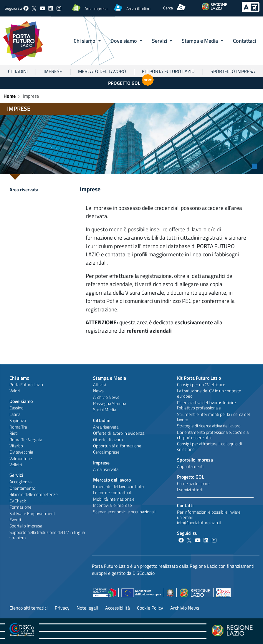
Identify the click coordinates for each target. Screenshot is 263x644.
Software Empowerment (32, 513)
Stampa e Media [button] (200, 41)
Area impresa (96, 8)
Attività (100, 385)
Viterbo (16, 446)
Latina (15, 414)
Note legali (87, 608)
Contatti (185, 505)
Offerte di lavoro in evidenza (119, 433)
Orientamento (22, 488)
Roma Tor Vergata (26, 440)
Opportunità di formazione (117, 446)
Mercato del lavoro (102, 71)
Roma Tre (18, 427)
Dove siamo (21, 401)
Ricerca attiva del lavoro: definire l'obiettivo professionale (206, 405)
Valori (15, 391)
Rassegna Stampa (110, 403)
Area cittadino (138, 8)
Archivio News (106, 397)
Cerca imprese (106, 452)
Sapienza (18, 420)
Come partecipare (193, 483)
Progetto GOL (132, 82)
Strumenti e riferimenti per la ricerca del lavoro (213, 417)
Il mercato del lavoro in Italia (118, 486)
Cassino (16, 408)
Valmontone (21, 458)
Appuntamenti (190, 466)
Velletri (16, 465)
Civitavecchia (21, 452)
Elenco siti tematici (29, 608)
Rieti (14, 433)
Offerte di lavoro (108, 440)
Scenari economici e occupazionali (124, 512)
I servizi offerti (190, 490)
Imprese (53, 71)
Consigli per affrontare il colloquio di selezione (209, 446)
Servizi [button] (160, 41)
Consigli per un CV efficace (201, 385)
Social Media (105, 410)
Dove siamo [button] (124, 41)
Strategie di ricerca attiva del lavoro (209, 426)
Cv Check (18, 501)
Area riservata (24, 190)
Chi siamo (19, 378)
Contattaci (244, 41)
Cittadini (18, 71)
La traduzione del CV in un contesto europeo (209, 393)
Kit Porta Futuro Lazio (168, 71)
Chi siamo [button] (85, 41)
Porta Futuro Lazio (26, 385)
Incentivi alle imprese (113, 505)
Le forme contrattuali (112, 493)
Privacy (62, 608)
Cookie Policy (150, 608)
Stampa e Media (110, 378)
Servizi (16, 475)
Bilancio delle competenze (34, 494)
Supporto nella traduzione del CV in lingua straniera (47, 535)
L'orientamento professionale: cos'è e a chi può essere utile (213, 435)
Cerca (168, 8)
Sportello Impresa (233, 71)
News (98, 391)
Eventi (15, 520)
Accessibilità (118, 608)
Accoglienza (20, 482)
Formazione (20, 507)
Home (10, 96)
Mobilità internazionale (114, 499)
